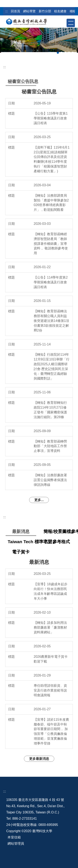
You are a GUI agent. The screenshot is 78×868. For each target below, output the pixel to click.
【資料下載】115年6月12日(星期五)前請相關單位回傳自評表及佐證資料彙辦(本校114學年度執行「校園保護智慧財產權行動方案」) (52, 159)
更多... (39, 500)
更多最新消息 (39, 759)
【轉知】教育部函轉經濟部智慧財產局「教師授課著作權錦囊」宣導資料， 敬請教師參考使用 (51, 244)
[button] (63, 23)
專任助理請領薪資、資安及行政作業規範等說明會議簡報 (50, 690)
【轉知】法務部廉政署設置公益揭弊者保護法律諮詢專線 (50, 480)
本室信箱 (14, 837)
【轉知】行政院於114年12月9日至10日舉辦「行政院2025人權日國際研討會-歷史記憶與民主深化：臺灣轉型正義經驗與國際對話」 (52, 366)
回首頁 (15, 11)
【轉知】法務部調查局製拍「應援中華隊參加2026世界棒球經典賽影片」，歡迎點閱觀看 (51, 203)
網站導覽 (29, 11)
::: (7, 11)
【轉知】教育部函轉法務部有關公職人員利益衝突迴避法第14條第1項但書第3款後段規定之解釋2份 (51, 321)
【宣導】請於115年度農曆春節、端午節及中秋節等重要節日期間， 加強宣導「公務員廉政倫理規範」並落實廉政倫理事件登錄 (51, 731)
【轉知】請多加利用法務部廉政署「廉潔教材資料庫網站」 (50, 627)
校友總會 (60, 11)
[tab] (58, 53)
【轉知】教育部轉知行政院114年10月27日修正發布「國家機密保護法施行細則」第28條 (50, 410)
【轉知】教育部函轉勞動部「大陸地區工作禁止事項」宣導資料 (50, 446)
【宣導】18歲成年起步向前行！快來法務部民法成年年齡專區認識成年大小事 (51, 591)
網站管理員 (16, 844)
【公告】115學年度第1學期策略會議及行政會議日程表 (51, 118)
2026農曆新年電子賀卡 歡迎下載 (51, 659)
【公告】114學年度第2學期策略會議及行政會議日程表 (51, 282)
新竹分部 (45, 11)
